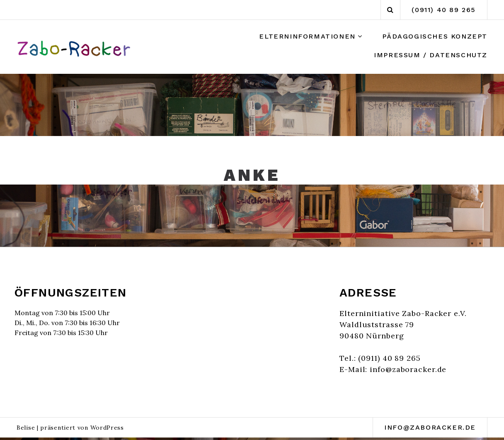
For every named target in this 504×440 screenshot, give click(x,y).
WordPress (107, 428)
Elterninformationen (307, 36)
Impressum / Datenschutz (431, 55)
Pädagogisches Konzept (435, 36)
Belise (26, 428)
